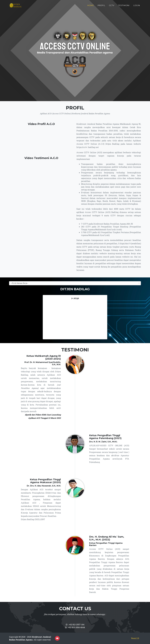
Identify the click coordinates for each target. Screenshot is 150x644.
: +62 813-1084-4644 (75, 627)
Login (137, 6)
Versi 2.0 (135, 638)
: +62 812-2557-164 (75, 624)
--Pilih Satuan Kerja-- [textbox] (19, 283)
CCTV (112, 6)
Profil (101, 6)
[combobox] (75, 283)
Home (91, 6)
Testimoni (124, 6)
